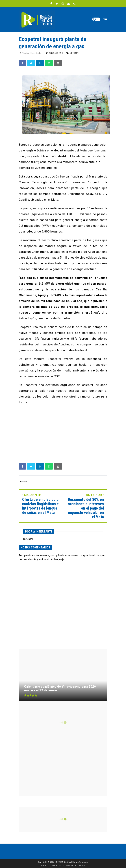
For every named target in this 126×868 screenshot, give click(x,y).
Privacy (69, 866)
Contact (82, 866)
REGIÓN (74, 53)
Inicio (44, 866)
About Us (56, 866)
